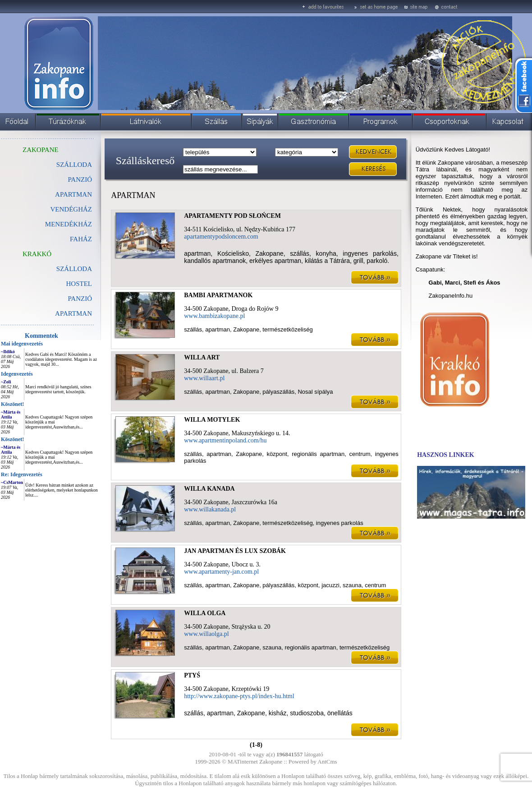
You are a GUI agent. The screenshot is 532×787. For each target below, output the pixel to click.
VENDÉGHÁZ (71, 209)
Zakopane (271, 762)
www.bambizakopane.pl (214, 316)
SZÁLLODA (74, 165)
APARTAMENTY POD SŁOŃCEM (232, 216)
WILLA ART (202, 357)
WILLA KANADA (209, 489)
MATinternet (243, 762)
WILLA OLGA (205, 613)
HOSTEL (79, 284)
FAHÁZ (81, 239)
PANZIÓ (80, 179)
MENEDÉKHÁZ (69, 224)
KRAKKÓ (37, 254)
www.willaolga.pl (206, 634)
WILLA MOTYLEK (212, 420)
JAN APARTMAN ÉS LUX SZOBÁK (235, 551)
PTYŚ (192, 675)
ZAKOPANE (40, 150)
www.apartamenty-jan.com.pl (221, 572)
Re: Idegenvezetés (22, 474)
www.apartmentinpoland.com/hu (225, 440)
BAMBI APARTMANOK (218, 295)
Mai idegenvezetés (22, 344)
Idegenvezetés (17, 374)
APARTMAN (73, 313)
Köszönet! (12, 404)
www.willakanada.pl (210, 509)
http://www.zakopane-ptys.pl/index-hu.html (239, 696)
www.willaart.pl (204, 378)
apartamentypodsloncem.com (221, 237)
